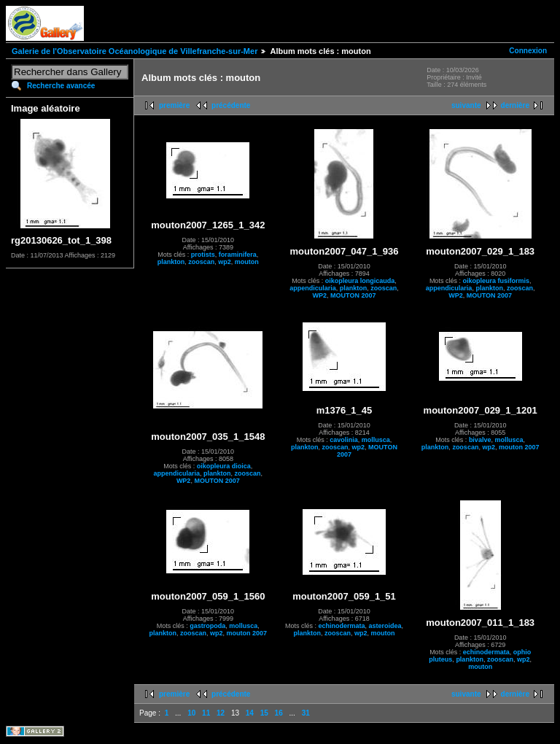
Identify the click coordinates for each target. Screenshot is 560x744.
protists (203, 255)
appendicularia (313, 288)
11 (206, 713)
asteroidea (385, 626)
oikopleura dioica (224, 466)
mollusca (376, 440)
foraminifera (238, 255)
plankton (171, 262)
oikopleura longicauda (360, 281)
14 (250, 713)
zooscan (201, 262)
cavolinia (344, 440)
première (174, 105)
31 (306, 713)
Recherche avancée (61, 86)
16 (279, 713)
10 (191, 713)
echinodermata (341, 626)
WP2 (320, 295)
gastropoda (207, 626)
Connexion (528, 51)
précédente (231, 105)
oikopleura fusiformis (496, 281)
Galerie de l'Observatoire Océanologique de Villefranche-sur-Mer (135, 51)
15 (264, 713)
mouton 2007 (519, 447)
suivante (466, 105)
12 (221, 713)
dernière (515, 105)
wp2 (225, 262)
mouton (247, 262)
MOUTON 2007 (353, 295)
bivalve (480, 440)
